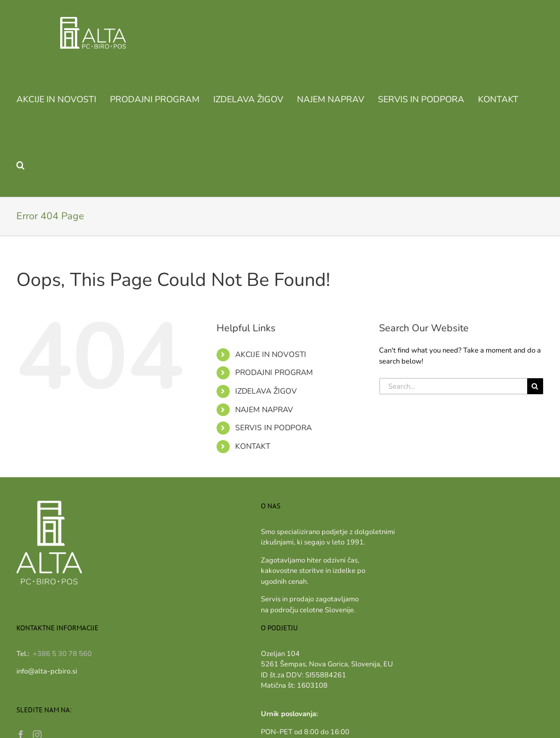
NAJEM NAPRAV (264, 410)
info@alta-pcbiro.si (47, 671)
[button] (21, 164)
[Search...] (453, 386)
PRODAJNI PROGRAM (274, 373)
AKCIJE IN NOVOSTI (271, 355)
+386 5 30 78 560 (62, 654)
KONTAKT (253, 446)
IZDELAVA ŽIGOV (266, 391)
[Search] (535, 386)
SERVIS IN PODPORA (273, 428)
